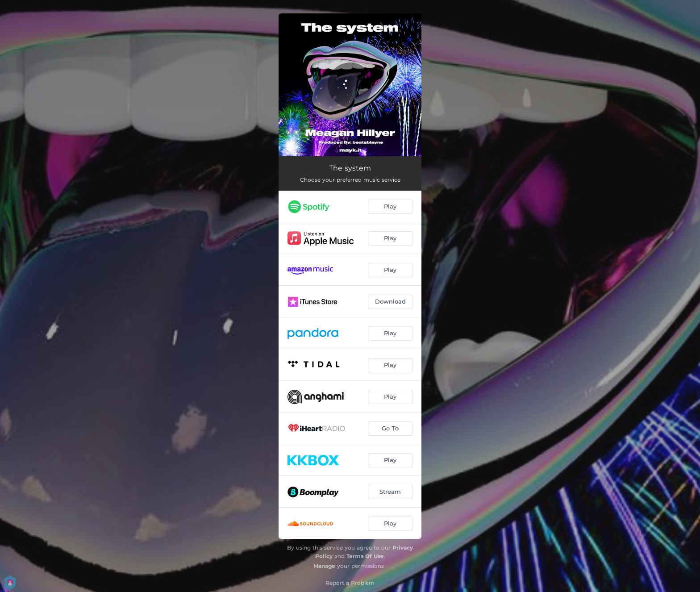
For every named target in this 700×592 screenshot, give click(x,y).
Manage (324, 566)
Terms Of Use (365, 556)
